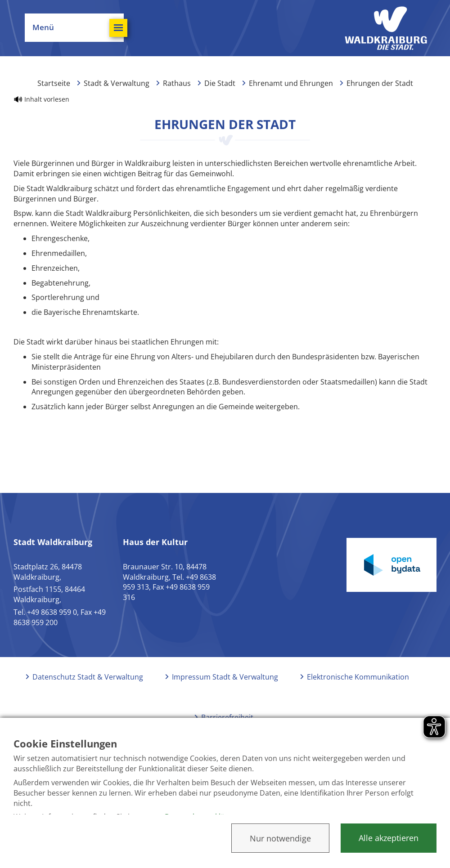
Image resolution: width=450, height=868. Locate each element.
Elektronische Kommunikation (358, 677)
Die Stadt (220, 83)
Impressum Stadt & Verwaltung (225, 677)
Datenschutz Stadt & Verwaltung (88, 677)
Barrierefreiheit (227, 717)
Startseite (54, 83)
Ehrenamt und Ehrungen (291, 83)
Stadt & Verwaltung (117, 83)
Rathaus (177, 83)
